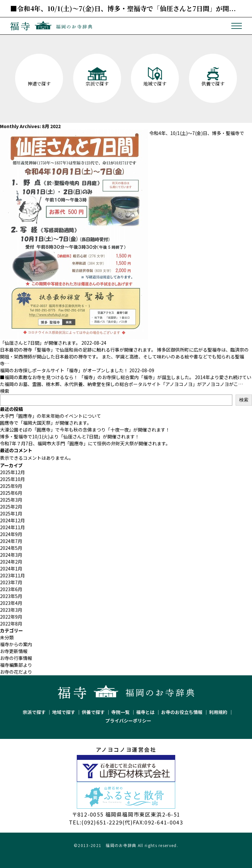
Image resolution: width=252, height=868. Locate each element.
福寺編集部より (16, 665)
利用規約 (218, 712)
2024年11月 (12, 527)
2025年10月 (12, 479)
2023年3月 (11, 610)
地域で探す (64, 712)
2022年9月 (11, 617)
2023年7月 (11, 582)
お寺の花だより (16, 672)
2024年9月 (11, 534)
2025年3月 (11, 500)
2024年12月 (12, 520)
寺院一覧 (120, 712)
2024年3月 (11, 555)
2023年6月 (11, 589)
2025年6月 (11, 493)
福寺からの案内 (16, 644)
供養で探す (93, 712)
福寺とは (145, 712)
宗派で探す (34, 712)
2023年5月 (11, 596)
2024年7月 (11, 541)
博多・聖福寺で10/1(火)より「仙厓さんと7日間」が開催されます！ (70, 436)
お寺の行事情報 (16, 658)
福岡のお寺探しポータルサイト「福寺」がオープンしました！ (64, 370)
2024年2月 (11, 562)
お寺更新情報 (14, 651)
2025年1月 (11, 513)
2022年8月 (11, 624)
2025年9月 (11, 486)
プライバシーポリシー (128, 721)
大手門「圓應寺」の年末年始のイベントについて (51, 416)
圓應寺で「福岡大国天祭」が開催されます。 (46, 423)
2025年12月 (12, 472)
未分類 (7, 637)
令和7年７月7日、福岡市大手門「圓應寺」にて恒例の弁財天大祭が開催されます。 (85, 443)
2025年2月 (11, 507)
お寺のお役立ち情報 (182, 712)
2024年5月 (11, 548)
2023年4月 (11, 603)
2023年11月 (12, 575)
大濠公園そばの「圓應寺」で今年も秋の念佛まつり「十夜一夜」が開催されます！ (85, 430)
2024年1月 (11, 569)
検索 (5, 391)
